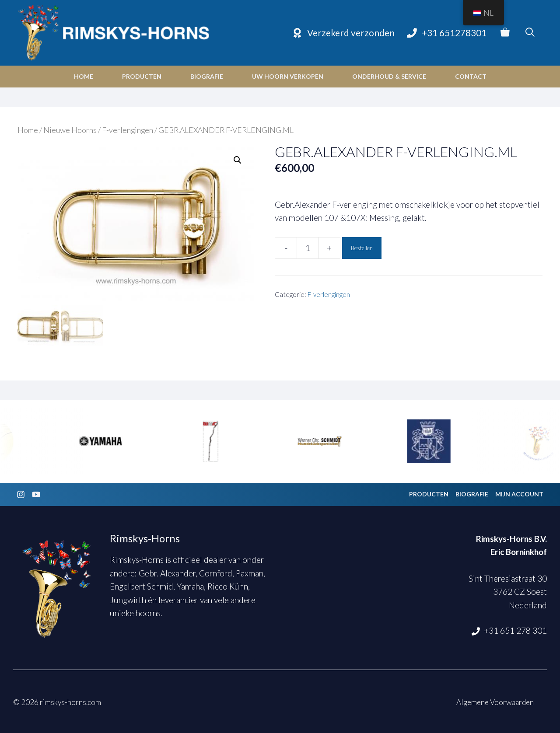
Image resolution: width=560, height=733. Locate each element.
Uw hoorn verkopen (288, 76)
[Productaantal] (308, 248)
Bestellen (362, 248)
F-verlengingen (128, 130)
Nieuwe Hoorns (70, 130)
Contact (471, 76)
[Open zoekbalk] (530, 33)
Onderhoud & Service (389, 76)
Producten (142, 76)
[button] (238, 160)
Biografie (207, 76)
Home (84, 76)
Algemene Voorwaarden (495, 701)
